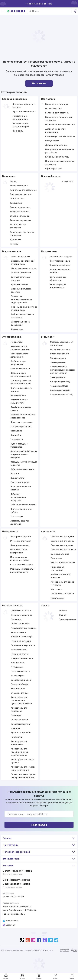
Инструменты (10, 531)
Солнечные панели (20, 369)
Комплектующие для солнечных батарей (21, 382)
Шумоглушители (54, 169)
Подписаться (39, 825)
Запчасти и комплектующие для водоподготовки (21, 299)
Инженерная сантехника (57, 569)
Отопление (9, 176)
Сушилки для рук (20, 693)
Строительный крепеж (22, 565)
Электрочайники (20, 684)
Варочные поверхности (23, 645)
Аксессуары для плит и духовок (23, 761)
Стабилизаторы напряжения (18, 363)
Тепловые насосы (19, 186)
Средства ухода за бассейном (20, 323)
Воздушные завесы (20, 212)
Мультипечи (17, 667)
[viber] (45, 940)
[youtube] (28, 940)
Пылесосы (16, 619)
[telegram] (50, 940)
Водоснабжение (51, 176)
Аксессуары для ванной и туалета (63, 583)
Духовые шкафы (19, 650)
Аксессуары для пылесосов (19, 709)
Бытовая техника (12, 605)
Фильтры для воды (20, 257)
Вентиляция (48, 99)
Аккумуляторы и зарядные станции (20, 348)
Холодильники (18, 632)
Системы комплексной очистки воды (23, 262)
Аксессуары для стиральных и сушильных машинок (22, 700)
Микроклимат (49, 251)
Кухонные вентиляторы (57, 157)
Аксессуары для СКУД (61, 395)
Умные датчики (58, 358)
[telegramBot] (56, 940)
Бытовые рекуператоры (57, 113)
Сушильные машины (21, 615)
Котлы (13, 181)
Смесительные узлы (20, 207)
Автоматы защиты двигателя (20, 522)
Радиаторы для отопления (23, 190)
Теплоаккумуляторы (20, 220)
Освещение (16, 431)
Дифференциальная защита (21, 409)
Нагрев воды (67, 181)
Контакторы (17, 517)
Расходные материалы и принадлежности (23, 570)
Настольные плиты (20, 671)
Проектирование (67, 619)
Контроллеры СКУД (60, 382)
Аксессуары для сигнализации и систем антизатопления (62, 370)
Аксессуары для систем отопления (22, 234)
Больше (72, 976)
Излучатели (17, 329)
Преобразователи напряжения (19, 355)
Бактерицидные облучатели (58, 279)
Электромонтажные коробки (21, 488)
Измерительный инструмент (19, 551)
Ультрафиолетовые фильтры (21, 279)
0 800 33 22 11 (12, 871)
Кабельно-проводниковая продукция (18, 497)
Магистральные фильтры (24, 268)
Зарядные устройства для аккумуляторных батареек (24, 454)
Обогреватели (17, 199)
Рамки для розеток (20, 482)
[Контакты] (75, 11)
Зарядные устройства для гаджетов (24, 463)
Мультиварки (18, 663)
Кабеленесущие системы (23, 505)
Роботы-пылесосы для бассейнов (22, 316)
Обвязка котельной (20, 216)
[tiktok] (22, 940)
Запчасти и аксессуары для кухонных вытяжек (23, 776)
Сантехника (48, 531)
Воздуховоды (52, 141)
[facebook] (39, 940)
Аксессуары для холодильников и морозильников (20, 752)
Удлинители (17, 439)
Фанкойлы (18, 131)
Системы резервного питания (21, 390)
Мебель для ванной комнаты (61, 576)
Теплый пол (16, 203)
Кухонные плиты (19, 654)
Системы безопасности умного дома (62, 344)
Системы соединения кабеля (22, 511)
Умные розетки (58, 362)
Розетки (15, 474)
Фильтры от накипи (21, 273)
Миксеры (16, 728)
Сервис (62, 615)
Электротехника (12, 337)
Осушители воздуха (60, 265)
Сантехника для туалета (63, 550)
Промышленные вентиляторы (60, 125)
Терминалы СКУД (59, 386)
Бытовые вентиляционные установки (59, 119)
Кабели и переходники (22, 469)
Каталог (22, 976)
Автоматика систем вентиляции (55, 130)
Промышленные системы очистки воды (24, 308)
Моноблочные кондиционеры (20, 117)
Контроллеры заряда (21, 426)
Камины (14, 244)
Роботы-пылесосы (20, 624)
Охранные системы (60, 349)
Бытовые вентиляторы (57, 104)
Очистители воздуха (60, 261)
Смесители (56, 558)
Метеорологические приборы (60, 271)
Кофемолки (17, 737)
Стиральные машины (22, 611)
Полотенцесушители (21, 194)
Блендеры (16, 715)
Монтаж (63, 611)
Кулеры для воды (20, 284)
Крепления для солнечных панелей (21, 375)
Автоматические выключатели (19, 401)
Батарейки (16, 435)
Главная (6, 976)
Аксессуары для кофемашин (19, 743)
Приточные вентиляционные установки (60, 163)
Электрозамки (58, 377)
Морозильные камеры (22, 637)
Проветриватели (54, 108)
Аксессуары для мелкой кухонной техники (23, 768)
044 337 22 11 (12, 880)
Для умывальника (60, 554)
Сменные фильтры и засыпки (21, 290)
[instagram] (33, 940)
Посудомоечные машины (24, 628)
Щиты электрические (22, 422)
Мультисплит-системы (24, 112)
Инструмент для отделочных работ (20, 559)
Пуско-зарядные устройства (19, 445)
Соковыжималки (19, 720)
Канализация (58, 598)
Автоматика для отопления (18, 226)
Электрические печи (22, 680)
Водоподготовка (12, 251)
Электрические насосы (63, 563)
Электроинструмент (21, 537)
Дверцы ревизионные (56, 145)
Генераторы (17, 342)
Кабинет (56, 976)
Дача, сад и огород (20, 545)
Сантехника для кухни (62, 537)
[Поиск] (49, 11)
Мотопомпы (57, 589)
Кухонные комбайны (22, 733)
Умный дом (48, 337)
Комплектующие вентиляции (60, 136)
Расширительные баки (62, 594)
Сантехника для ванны (63, 541)
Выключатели (17, 478)
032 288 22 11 (12, 884)
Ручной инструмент (21, 541)
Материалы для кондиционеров (21, 125)
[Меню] (3, 11)
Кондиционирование (14, 99)
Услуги (45, 605)
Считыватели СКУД (60, 390)
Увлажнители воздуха (61, 257)
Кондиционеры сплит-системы (24, 106)
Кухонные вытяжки (21, 641)
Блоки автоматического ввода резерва (23, 416)
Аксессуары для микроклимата (58, 286)
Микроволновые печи (22, 658)
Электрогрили (18, 676)
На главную (39, 83)
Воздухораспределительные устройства (60, 151)
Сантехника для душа (62, 545)
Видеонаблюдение (60, 354)
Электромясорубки (21, 724)
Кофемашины (18, 689)
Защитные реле (18, 395)
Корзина (39, 976)
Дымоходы (15, 240)
